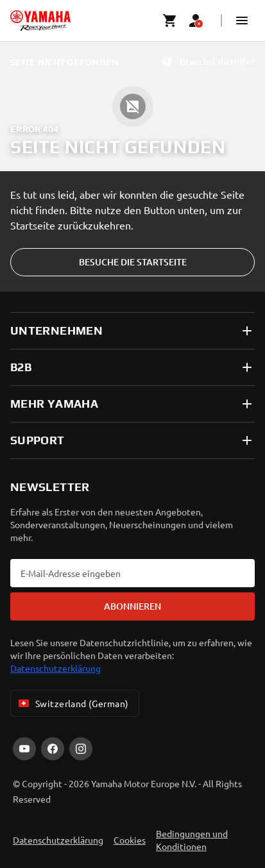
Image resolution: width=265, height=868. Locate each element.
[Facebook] (53, 749)
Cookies (130, 840)
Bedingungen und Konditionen (192, 840)
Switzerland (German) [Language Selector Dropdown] (72, 703)
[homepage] (40, 21)
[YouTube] (24, 749)
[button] (242, 21)
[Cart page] (170, 21)
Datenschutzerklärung (56, 668)
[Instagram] (81, 749)
